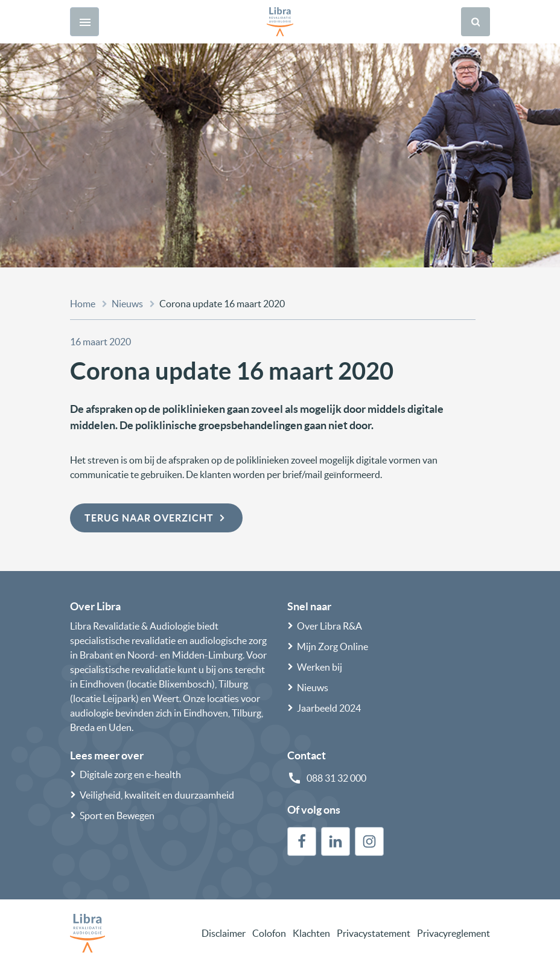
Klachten (311, 933)
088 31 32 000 (336, 778)
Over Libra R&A (329, 626)
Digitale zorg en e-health (130, 774)
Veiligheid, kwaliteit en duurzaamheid (157, 795)
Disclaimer (224, 933)
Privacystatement (374, 933)
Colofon (269, 933)
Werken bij (320, 667)
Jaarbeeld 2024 (329, 708)
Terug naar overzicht (156, 518)
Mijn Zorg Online (332, 646)
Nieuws (127, 304)
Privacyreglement (453, 933)
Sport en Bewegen (117, 815)
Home (83, 304)
